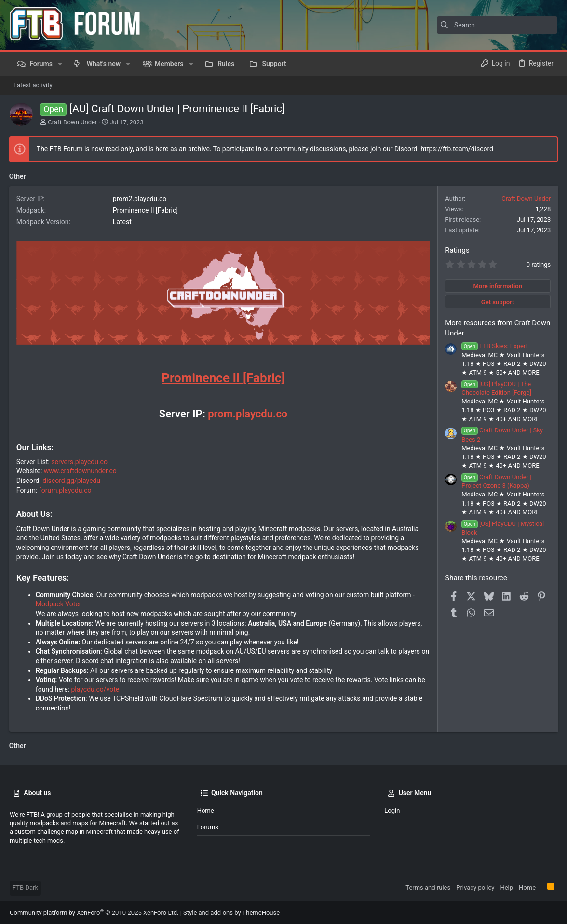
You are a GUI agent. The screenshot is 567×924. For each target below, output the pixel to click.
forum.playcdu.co (66, 490)
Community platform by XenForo (94, 912)
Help (506, 888)
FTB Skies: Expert (494, 346)
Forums (208, 827)
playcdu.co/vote (96, 689)
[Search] (497, 25)
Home (206, 810)
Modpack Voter (59, 604)
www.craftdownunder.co (81, 471)
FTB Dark (25, 888)
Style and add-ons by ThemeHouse (231, 912)
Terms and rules (428, 888)
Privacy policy (475, 888)
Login (392, 810)
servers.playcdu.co (80, 461)
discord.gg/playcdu (72, 480)
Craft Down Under (72, 122)
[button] (60, 64)
